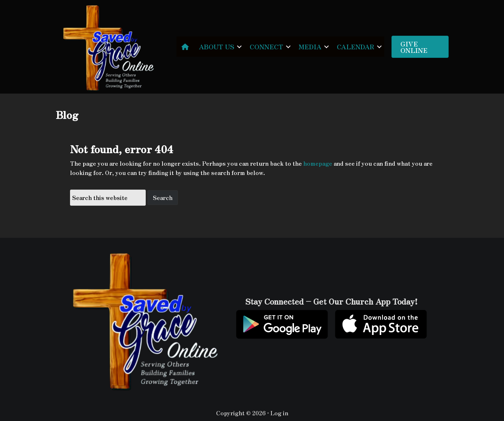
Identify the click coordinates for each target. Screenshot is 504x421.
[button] (239, 47)
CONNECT (266, 46)
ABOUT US (217, 46)
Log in (279, 413)
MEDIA (310, 46)
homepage (318, 163)
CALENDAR (356, 46)
